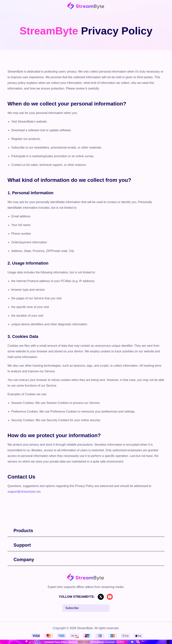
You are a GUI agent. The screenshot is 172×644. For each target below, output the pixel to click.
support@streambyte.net (24, 492)
